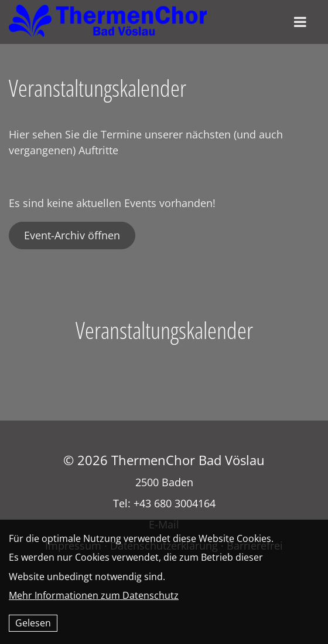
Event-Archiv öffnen (72, 235)
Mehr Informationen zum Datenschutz (94, 595)
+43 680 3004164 (175, 503)
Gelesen (33, 623)
